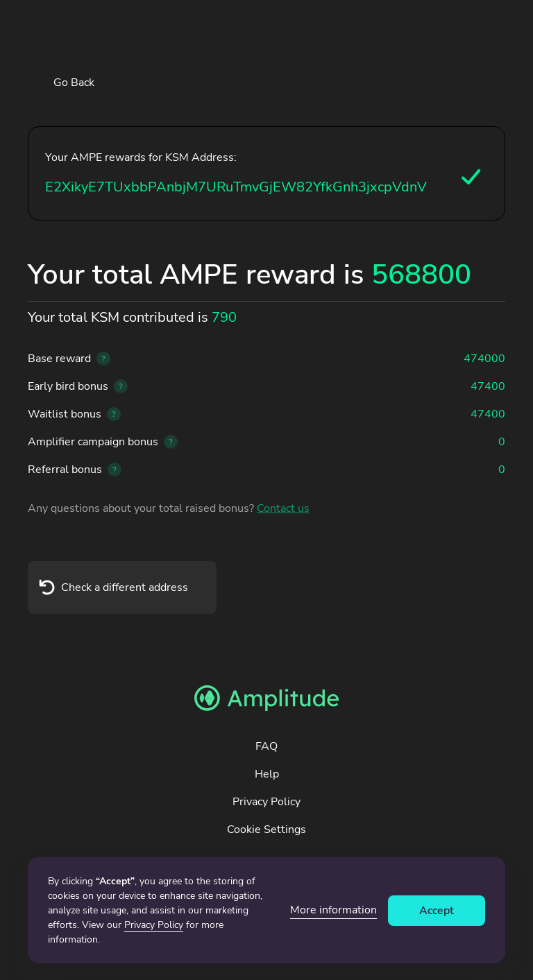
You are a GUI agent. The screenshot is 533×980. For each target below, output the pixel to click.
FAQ (266, 746)
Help (267, 774)
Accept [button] (437, 911)
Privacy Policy (266, 802)
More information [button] (333, 910)
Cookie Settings (266, 829)
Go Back (74, 83)
